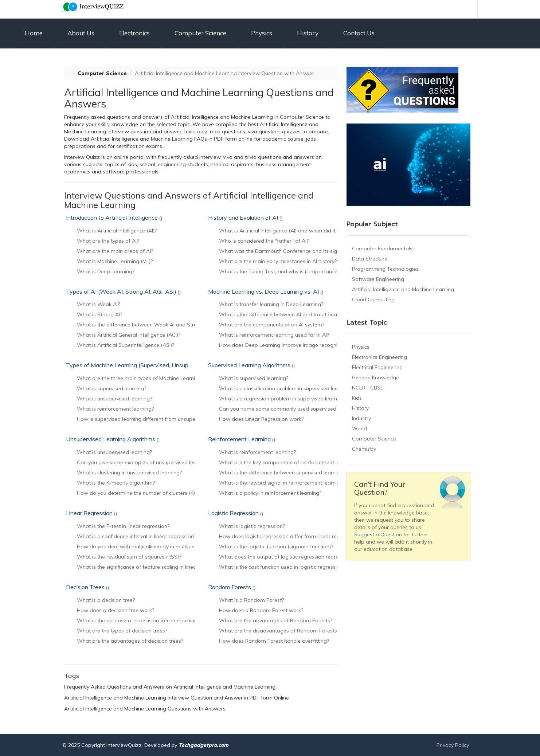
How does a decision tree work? (116, 610)
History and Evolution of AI (245, 218)
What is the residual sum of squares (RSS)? (129, 557)
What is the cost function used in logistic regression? (282, 567)
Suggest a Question (378, 534)
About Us (81, 33)
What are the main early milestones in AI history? (278, 261)
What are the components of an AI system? (272, 325)
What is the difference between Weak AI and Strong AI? (144, 325)
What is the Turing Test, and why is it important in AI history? (292, 271)
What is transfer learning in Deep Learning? (271, 304)
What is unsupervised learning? (114, 399)
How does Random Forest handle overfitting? (274, 641)
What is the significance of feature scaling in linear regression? (152, 567)
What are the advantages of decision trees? (130, 641)
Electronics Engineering (379, 357)
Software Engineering (378, 279)
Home (34, 33)
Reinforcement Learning (242, 439)
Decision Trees (87, 587)
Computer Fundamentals (382, 248)
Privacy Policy (453, 745)
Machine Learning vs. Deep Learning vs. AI (266, 291)
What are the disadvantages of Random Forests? (279, 631)
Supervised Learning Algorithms (251, 365)
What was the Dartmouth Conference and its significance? (290, 251)
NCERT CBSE (368, 388)
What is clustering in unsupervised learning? (129, 473)
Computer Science (200, 33)
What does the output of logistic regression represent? (285, 557)
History (308, 33)
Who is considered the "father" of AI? (264, 241)
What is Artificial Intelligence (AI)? (117, 231)
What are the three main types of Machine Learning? (140, 378)
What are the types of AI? (108, 241)
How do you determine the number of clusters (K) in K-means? (151, 493)
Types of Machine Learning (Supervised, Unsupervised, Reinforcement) (161, 365)
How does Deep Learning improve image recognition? (284, 345)
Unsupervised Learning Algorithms (113, 439)
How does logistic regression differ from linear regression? (289, 536)
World (359, 428)
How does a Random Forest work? (261, 610)
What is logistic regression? (252, 526)
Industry (361, 418)
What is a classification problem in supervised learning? (286, 388)
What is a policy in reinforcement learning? (270, 493)
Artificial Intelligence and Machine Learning (403, 289)
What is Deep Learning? (106, 271)
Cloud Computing (373, 299)
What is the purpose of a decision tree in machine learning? (148, 620)
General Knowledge (375, 377)
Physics (262, 33)
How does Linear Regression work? (261, 419)
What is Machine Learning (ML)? (115, 261)
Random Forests (232, 587)
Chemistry (364, 449)
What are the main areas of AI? (115, 251)
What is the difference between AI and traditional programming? (297, 314)
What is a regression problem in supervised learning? (283, 399)
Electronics (134, 33)
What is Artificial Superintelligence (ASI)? (126, 345)
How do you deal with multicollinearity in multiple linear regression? (157, 547)
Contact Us (359, 33)
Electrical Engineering (377, 367)
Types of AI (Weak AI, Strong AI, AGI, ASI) (123, 291)
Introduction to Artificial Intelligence (114, 218)
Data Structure (370, 259)
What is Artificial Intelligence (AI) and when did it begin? (286, 231)
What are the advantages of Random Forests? (276, 620)
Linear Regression (91, 513)
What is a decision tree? (106, 600)
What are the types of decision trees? (122, 631)
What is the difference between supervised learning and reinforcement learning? (315, 473)
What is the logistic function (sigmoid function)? (276, 547)
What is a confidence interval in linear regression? (136, 536)
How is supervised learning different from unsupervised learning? (155, 419)
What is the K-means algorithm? (116, 483)
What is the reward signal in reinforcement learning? (282, 483)
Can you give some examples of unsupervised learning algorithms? (157, 462)
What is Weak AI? (98, 304)
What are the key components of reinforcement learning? (288, 462)
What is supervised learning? (111, 388)
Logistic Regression (236, 513)
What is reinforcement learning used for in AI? (274, 335)
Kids (357, 398)
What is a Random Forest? (251, 600)
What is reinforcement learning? (115, 409)
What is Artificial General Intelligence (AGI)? (129, 335)
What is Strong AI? (99, 314)
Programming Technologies (385, 269)
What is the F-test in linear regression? (123, 526)
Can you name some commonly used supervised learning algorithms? (303, 409)
